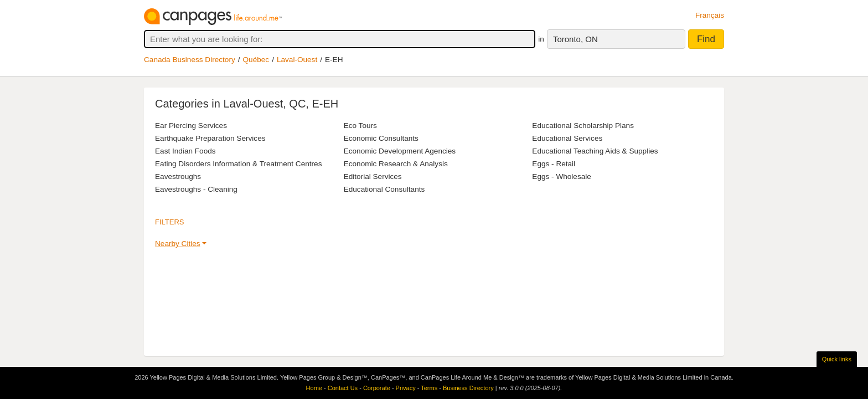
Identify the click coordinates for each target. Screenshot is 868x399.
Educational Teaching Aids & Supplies (595, 151)
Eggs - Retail (554, 164)
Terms (429, 388)
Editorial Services (373, 177)
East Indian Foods (185, 151)
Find (706, 39)
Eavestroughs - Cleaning (196, 189)
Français (710, 15)
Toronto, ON (575, 39)
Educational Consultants (384, 189)
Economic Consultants (381, 138)
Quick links (837, 359)
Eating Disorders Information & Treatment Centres (238, 164)
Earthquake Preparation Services (210, 138)
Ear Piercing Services (191, 126)
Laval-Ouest (297, 60)
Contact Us (343, 388)
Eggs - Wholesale (562, 177)
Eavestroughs (178, 177)
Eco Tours (360, 126)
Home (314, 388)
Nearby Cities (178, 244)
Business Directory (468, 388)
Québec (256, 60)
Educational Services (567, 138)
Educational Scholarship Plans (583, 126)
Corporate (377, 388)
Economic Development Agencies (400, 151)
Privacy (406, 388)
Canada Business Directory (190, 60)
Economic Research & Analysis (396, 164)
